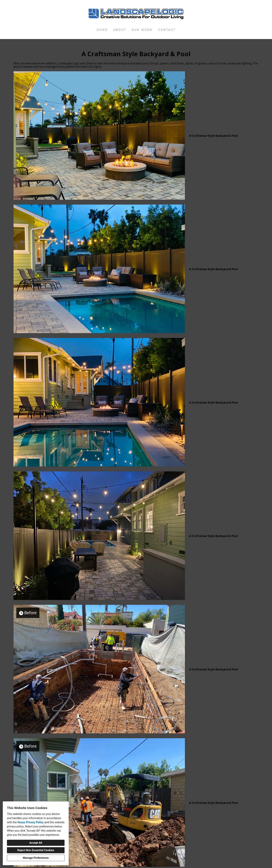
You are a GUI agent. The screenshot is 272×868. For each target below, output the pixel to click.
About (120, 30)
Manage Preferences (36, 858)
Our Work (142, 30)
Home (102, 30)
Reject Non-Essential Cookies (36, 850)
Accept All (36, 843)
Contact (167, 30)
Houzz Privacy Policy (30, 822)
